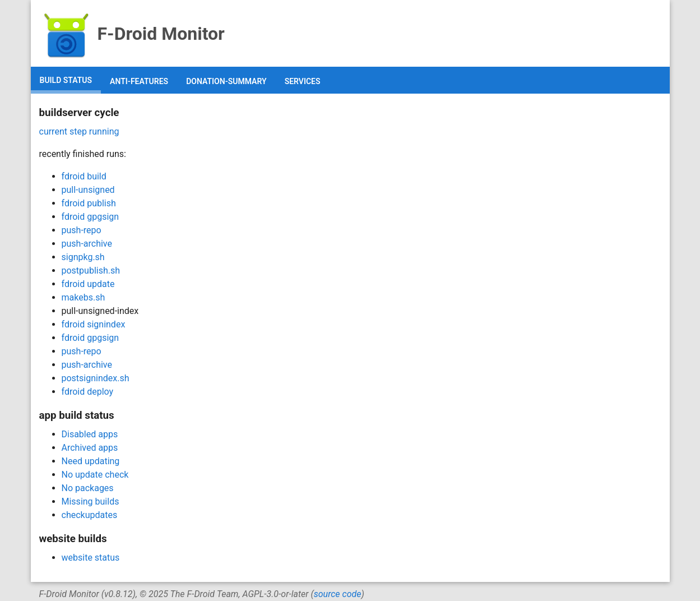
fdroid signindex (94, 324)
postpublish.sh (91, 271)
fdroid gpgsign (91, 217)
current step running (79, 131)
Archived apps (90, 448)
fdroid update (88, 284)
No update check (95, 475)
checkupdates (90, 515)
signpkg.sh (83, 257)
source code (338, 594)
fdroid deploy (88, 392)
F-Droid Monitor (132, 34)
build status (66, 80)
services (303, 81)
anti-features (139, 81)
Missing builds (91, 501)
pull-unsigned (88, 190)
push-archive (87, 244)
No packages (88, 488)
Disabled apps (90, 434)
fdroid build (84, 176)
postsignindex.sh (96, 378)
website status (91, 558)
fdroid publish (89, 203)
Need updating (91, 461)
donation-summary (226, 81)
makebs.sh (84, 297)
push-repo (82, 230)
